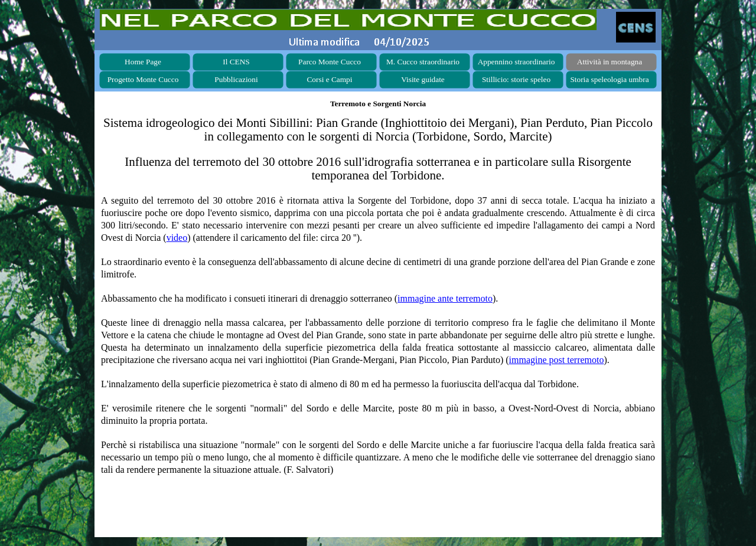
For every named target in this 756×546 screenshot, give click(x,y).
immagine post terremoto (557, 360)
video (177, 238)
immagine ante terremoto (445, 298)
